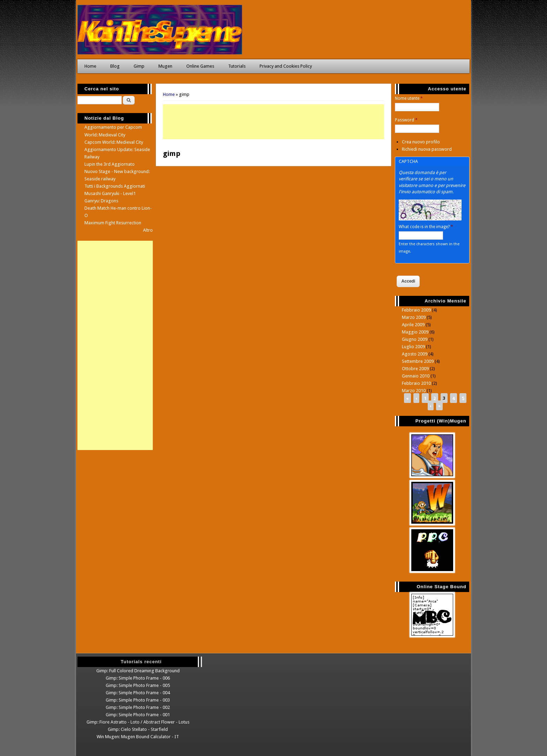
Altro (148, 230)
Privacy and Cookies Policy (286, 66)
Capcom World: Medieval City (114, 142)
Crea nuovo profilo (421, 142)
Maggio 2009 (415, 332)
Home (90, 66)
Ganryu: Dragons (101, 201)
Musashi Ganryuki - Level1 (110, 193)
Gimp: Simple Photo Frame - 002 (138, 707)
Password (406, 120)
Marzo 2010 (414, 391)
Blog (115, 66)
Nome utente (409, 98)
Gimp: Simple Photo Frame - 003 (138, 700)
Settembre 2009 (418, 361)
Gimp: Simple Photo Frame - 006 (138, 678)
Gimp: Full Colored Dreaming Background (138, 671)
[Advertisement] (273, 122)
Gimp (139, 66)
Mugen (165, 66)
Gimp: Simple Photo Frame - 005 (138, 685)
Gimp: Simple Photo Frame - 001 (138, 715)
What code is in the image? (426, 227)
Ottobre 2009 (415, 369)
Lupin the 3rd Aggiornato (110, 164)
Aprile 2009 (413, 325)
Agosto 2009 (415, 354)
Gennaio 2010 (416, 376)
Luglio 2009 (413, 347)
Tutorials (237, 66)
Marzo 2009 (414, 317)
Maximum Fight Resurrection (113, 223)
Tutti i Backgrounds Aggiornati (115, 186)
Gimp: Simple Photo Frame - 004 (138, 693)
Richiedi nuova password (427, 149)
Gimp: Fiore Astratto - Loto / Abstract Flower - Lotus (138, 722)
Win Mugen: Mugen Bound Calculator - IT (138, 737)
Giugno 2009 (415, 339)
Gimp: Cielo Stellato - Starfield (138, 729)
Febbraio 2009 (416, 310)
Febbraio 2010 (416, 383)
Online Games (200, 66)
